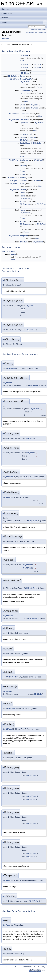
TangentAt (24, 236)
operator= (24, 181)
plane (13, 251)
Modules (5, 18)
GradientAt (24, 160)
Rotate (22, 196)
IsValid (23, 174)
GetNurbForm (25, 143)
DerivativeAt (25, 120)
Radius (23, 193)
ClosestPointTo (26, 79)
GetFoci (23, 137)
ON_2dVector (14, 160)
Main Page (5, 9)
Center (23, 76)
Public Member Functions (38, 30)
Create (23, 105)
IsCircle (23, 166)
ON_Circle (38, 64)
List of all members (41, 32)
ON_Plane (37, 67)
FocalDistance (25, 134)
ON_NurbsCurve (37, 143)
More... (23, 61)
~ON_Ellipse (25, 73)
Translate (24, 242)
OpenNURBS (5, 38)
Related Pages (7, 13)
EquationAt (24, 123)
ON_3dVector (14, 114)
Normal (23, 178)
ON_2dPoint (39, 123)
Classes (24, 22)
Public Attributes (30, 32)
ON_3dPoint (13, 76)
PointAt (23, 190)
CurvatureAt (25, 114)
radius (14, 254)
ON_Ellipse (24, 55)
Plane (22, 184)
